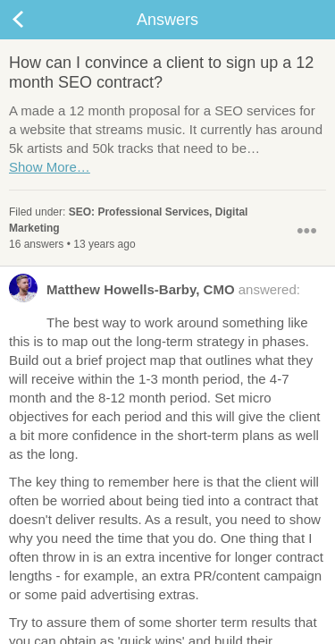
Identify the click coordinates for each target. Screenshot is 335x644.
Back (36, 20)
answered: (155, 293)
